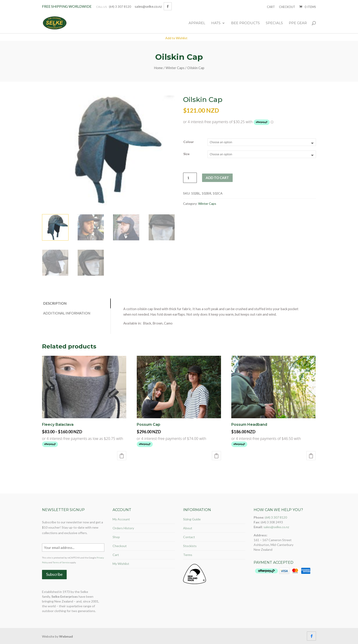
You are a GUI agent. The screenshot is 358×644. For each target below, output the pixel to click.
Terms (188, 555)
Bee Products (245, 23)
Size (186, 154)
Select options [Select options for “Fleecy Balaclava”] (122, 456)
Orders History (123, 528)
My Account (121, 519)
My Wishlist (121, 564)
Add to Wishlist (176, 38)
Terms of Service (61, 562)
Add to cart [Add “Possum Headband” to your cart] (311, 456)
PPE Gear (298, 23)
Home (158, 68)
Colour (189, 142)
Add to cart (217, 178)
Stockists (190, 546)
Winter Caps (175, 68)
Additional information (67, 313)
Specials (274, 23)
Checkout (287, 7)
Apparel (197, 23)
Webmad (66, 636)
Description (55, 303)
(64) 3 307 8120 (120, 7)
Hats (216, 23)
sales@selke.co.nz (276, 527)
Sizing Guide (192, 519)
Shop (116, 537)
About (188, 528)
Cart (271, 7)
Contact (189, 537)
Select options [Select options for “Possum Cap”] (216, 456)
